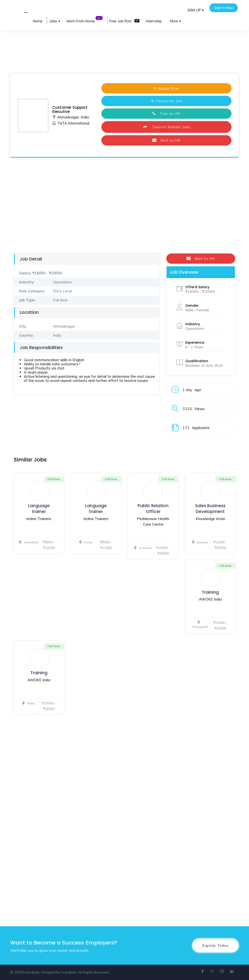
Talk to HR (166, 114)
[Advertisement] (124, 42)
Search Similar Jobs (166, 127)
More (174, 21)
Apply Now (166, 88)
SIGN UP (194, 10)
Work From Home (84, 20)
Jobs (53, 21)
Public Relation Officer (153, 509)
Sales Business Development (210, 509)
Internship (154, 21)
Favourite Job (166, 101)
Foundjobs (69, 972)
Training (210, 592)
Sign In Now (224, 8)
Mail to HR (166, 140)
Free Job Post (124, 20)
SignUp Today (215, 945)
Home (38, 21)
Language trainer (39, 509)
